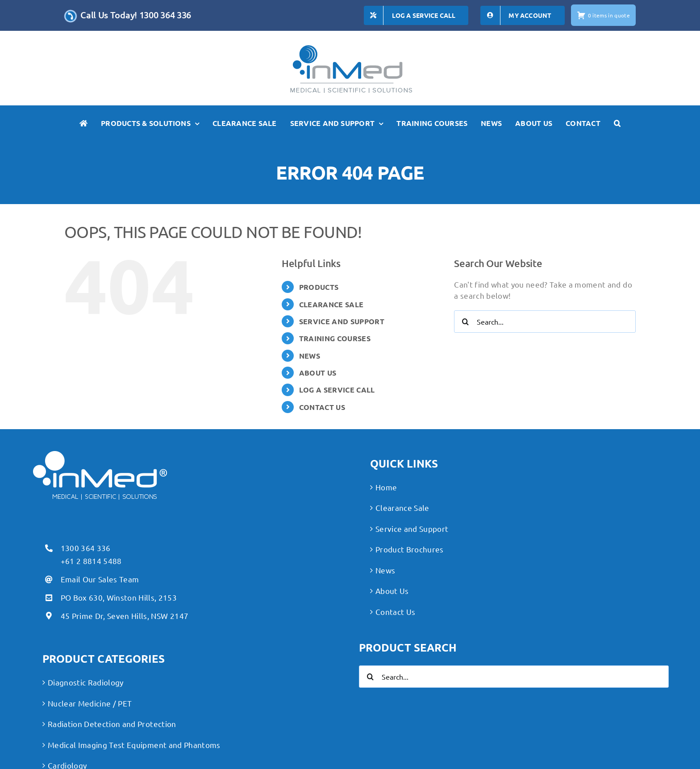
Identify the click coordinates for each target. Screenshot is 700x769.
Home (386, 487)
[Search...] (545, 322)
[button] (617, 123)
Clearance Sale (402, 508)
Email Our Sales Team (100, 579)
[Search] (465, 322)
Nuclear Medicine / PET (90, 703)
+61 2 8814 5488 (91, 561)
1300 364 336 (86, 548)
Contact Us (395, 612)
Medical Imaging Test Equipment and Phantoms (134, 745)
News (385, 570)
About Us (392, 591)
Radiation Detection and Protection (112, 724)
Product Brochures (410, 549)
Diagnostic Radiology (86, 682)
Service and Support (412, 529)
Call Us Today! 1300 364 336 (136, 15)
